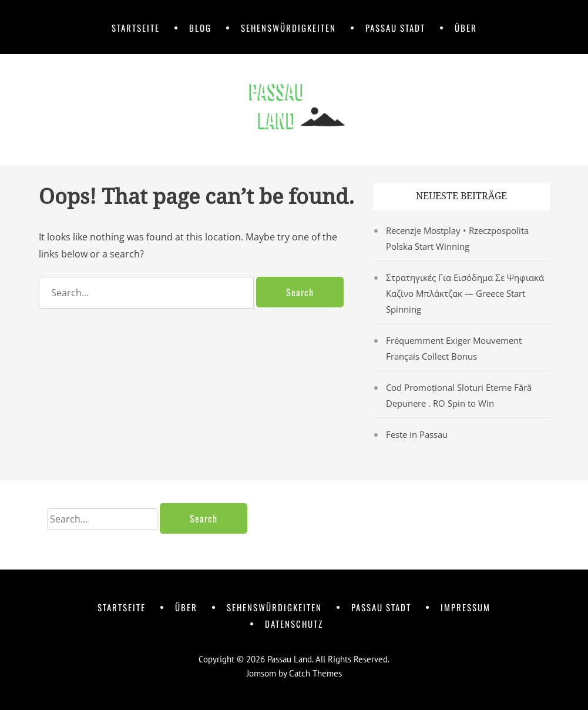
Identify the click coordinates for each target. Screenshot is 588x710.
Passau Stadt (395, 28)
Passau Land (290, 659)
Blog (200, 28)
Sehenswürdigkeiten (288, 28)
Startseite (136, 28)
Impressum (466, 607)
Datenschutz (294, 624)
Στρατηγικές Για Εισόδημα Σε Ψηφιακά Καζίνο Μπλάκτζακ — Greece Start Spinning (465, 293)
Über (466, 28)
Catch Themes (315, 673)
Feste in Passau (417, 434)
